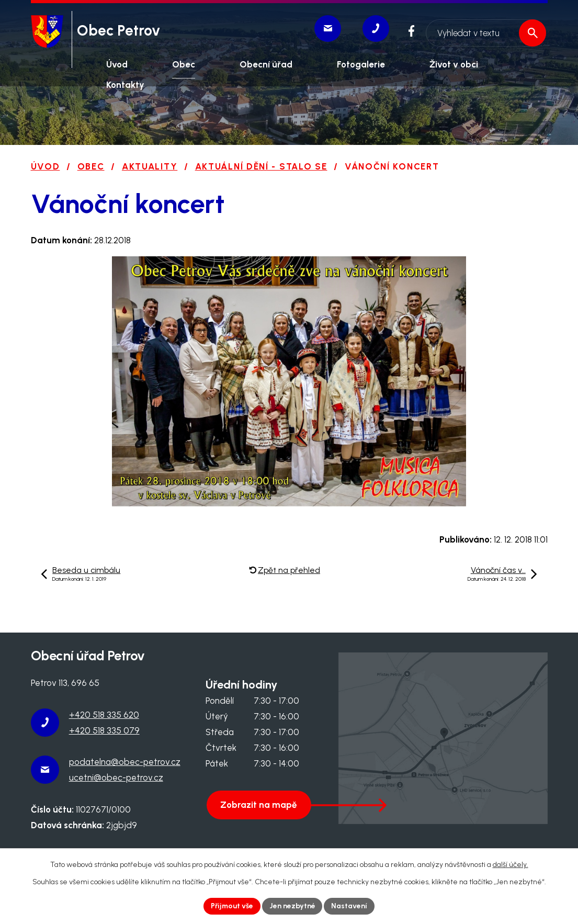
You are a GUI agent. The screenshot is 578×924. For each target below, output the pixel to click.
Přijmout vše (232, 906)
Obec (91, 166)
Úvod (46, 166)
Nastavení (350, 906)
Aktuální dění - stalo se (261, 166)
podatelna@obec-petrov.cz (125, 762)
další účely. (511, 865)
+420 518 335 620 (104, 715)
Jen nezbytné (292, 906)
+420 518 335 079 (104, 730)
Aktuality (150, 166)
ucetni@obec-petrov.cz (116, 777)
